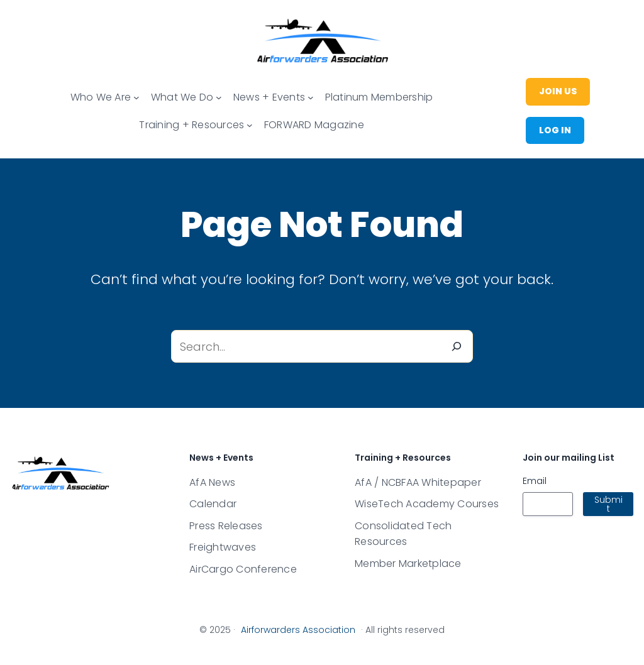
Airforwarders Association (298, 630)
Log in (555, 130)
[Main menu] (136, 97)
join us (558, 91)
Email (535, 481)
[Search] (457, 346)
